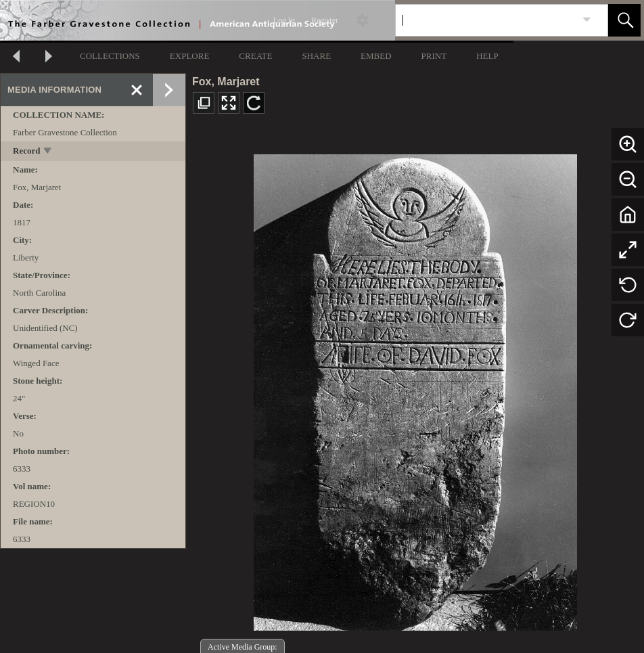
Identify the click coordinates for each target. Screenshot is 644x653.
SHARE (316, 56)
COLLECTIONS (110, 56)
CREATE (255, 56)
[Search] (486, 20)
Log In (284, 20)
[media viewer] (415, 389)
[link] (587, 20)
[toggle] (48, 152)
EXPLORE (190, 56)
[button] (624, 20)
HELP (487, 56)
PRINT (434, 56)
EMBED (376, 56)
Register (325, 20)
